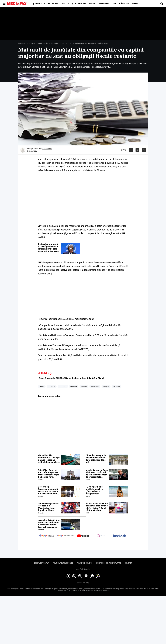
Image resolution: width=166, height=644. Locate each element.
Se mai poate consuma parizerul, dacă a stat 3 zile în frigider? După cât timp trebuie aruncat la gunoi (97, 507)
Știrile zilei (39, 4)
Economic (54, 4)
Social (93, 4)
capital (42, 386)
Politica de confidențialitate (109, 563)
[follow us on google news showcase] (65, 536)
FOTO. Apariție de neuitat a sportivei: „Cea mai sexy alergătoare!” (95, 490)
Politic (66, 4)
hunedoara (95, 386)
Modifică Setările (83, 569)
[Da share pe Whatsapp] (144, 150)
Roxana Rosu (32, 151)
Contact (128, 563)
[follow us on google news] (47, 536)
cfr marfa (52, 386)
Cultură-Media (121, 4)
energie (84, 386)
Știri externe (79, 4)
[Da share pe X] (137, 150)
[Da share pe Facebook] (131, 150)
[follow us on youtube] (83, 536)
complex (74, 386)
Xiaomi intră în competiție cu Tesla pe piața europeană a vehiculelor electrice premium (49, 459)
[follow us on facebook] (119, 536)
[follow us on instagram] (101, 536)
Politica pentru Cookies (63, 563)
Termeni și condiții (85, 563)
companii (63, 386)
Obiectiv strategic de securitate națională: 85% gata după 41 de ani (96, 459)
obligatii (106, 386)
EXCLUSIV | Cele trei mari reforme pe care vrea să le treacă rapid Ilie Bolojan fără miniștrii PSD (48, 474)
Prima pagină (23, 43)
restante (116, 386)
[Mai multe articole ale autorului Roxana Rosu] (23, 150)
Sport (135, 4)
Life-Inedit (105, 4)
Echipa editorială (42, 563)
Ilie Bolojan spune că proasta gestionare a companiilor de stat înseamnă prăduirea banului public (48, 248)
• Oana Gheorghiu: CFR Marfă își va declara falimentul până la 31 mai (71, 378)
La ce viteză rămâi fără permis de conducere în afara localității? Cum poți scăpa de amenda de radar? (49, 524)
